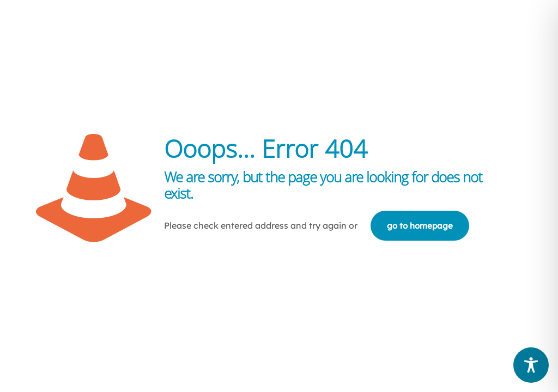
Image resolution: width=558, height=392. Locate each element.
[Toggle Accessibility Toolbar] (531, 365)
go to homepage (420, 226)
